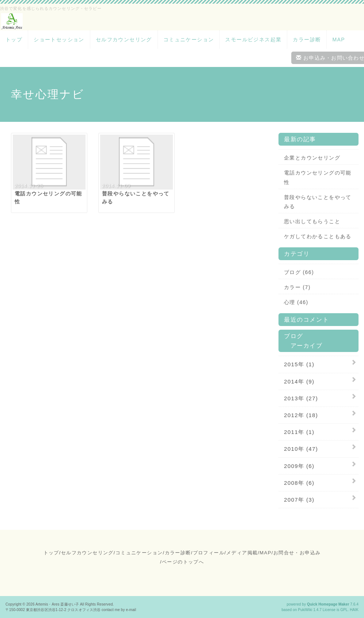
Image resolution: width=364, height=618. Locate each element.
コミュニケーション (189, 40)
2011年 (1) (299, 432)
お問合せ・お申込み (297, 553)
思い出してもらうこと (312, 221)
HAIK (354, 610)
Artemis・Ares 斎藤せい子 (57, 604)
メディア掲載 (242, 553)
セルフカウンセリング (124, 40)
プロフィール (209, 553)
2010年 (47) (301, 449)
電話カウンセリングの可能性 (318, 177)
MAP (339, 40)
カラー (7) (297, 287)
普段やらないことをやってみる (318, 202)
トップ (14, 40)
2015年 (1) (299, 364)
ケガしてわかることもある (318, 236)
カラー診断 (307, 40)
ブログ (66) (299, 272)
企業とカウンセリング (312, 158)
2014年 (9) (299, 381)
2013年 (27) (301, 398)
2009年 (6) (299, 466)
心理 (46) (296, 302)
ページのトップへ (183, 562)
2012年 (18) (301, 415)
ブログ (294, 336)
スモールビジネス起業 (253, 40)
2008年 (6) (299, 483)
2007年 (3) (299, 500)
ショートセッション (59, 40)
